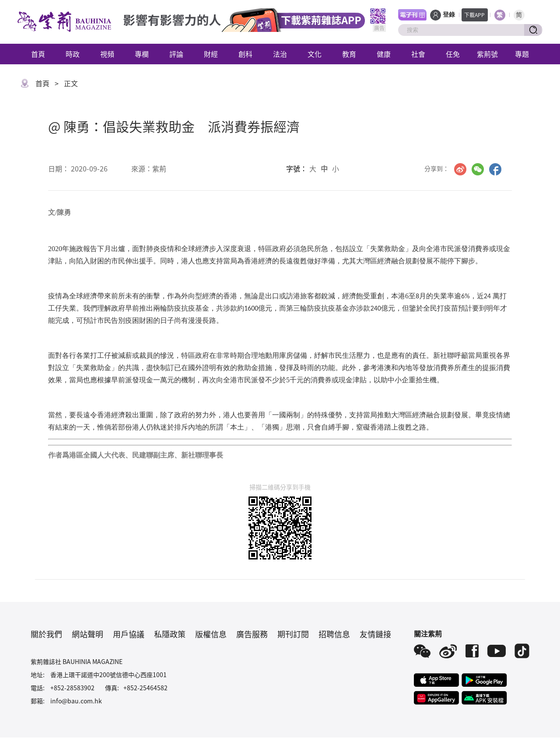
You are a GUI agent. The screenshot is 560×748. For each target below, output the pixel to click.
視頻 (107, 54)
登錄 (449, 15)
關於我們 (46, 634)
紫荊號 (487, 54)
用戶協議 (129, 634)
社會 (418, 54)
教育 (349, 54)
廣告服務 (252, 634)
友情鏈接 (375, 634)
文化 (315, 54)
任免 (453, 54)
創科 (245, 54)
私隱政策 (170, 634)
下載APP (474, 15)
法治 (280, 54)
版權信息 (211, 634)
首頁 (38, 54)
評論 (176, 54)
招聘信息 (334, 634)
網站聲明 (87, 634)
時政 (73, 54)
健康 (384, 54)
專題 (522, 54)
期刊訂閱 (293, 634)
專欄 (142, 54)
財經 (211, 54)
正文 (71, 83)
